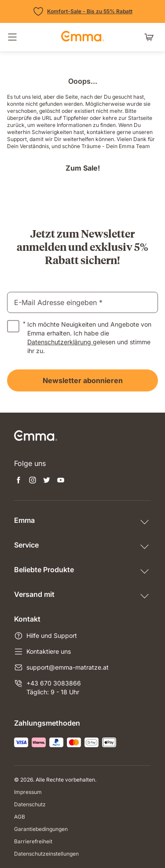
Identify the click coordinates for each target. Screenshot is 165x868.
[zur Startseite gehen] (83, 37)
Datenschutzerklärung (60, 342)
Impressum (28, 792)
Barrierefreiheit (33, 841)
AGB (20, 817)
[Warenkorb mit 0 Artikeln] (151, 37)
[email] (82, 302)
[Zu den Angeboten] (83, 11)
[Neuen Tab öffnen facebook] (18, 481)
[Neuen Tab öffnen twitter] (47, 481)
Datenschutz (30, 804)
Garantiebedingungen (41, 829)
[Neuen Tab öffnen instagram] (33, 481)
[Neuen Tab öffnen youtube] (61, 481)
